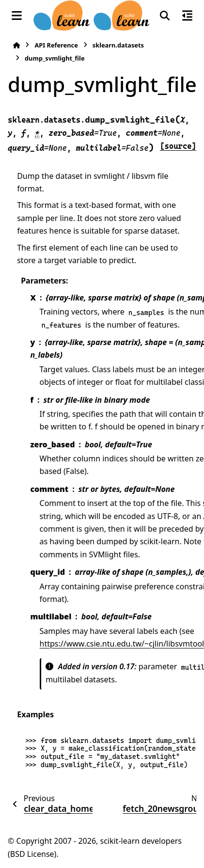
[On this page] (187, 16)
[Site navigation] (17, 16)
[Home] (16, 45)
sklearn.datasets (118, 45)
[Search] (165, 16)
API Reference (56, 45)
